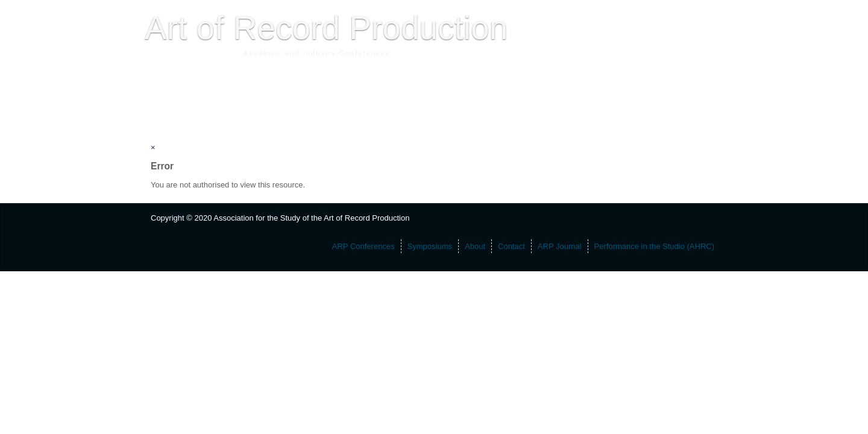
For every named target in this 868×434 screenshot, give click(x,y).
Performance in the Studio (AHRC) (475, 99)
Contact (330, 99)
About (296, 99)
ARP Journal (377, 99)
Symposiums (251, 99)
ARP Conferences (184, 99)
